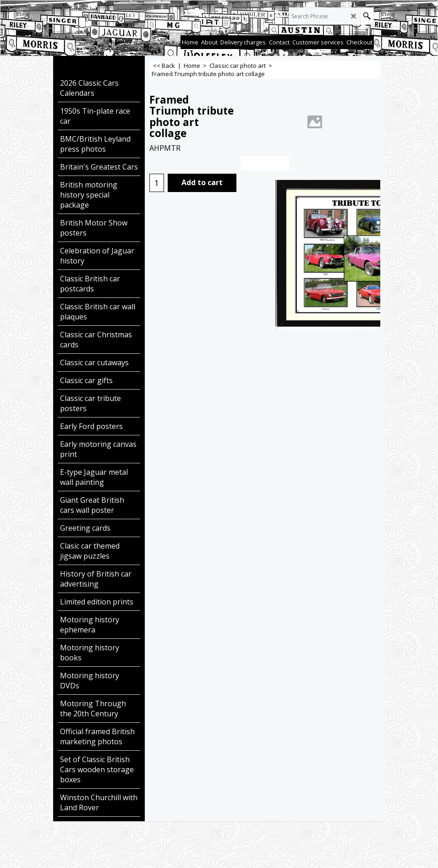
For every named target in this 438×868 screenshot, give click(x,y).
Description (265, 163)
